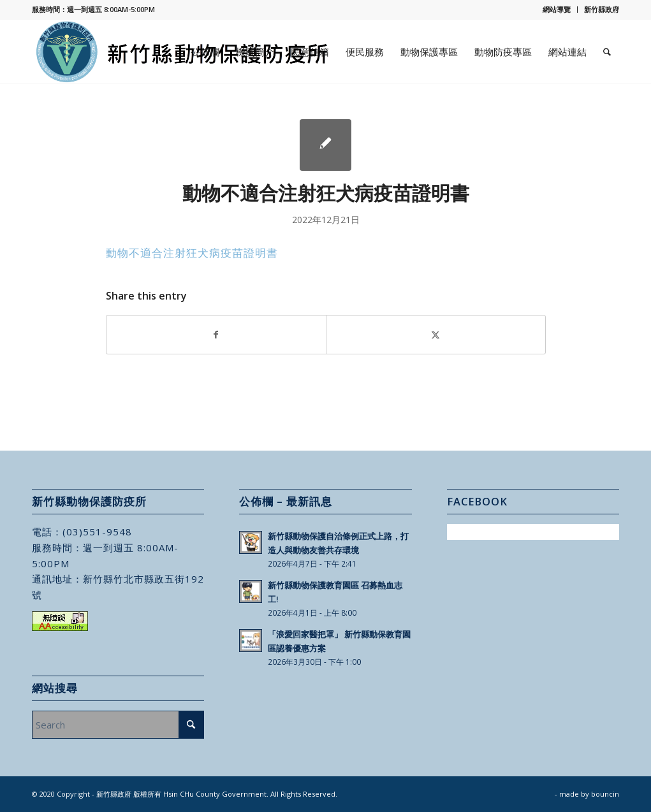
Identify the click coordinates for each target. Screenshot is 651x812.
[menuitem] (557, 10)
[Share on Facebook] (216, 335)
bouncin (605, 794)
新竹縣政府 (602, 9)
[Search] (607, 52)
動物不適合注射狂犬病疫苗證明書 (192, 253)
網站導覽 (557, 9)
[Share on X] (436, 335)
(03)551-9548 (97, 532)
